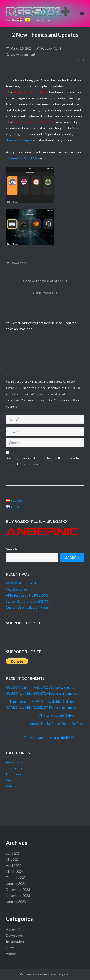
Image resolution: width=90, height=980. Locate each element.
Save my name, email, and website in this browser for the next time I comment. (43, 461)
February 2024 (17, 877)
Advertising (14, 762)
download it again (19, 140)
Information (14, 774)
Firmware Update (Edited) (57, 716)
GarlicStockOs (44, 293)
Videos (11, 786)
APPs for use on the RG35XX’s (27, 595)
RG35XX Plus (39, 974)
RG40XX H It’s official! (21, 583)
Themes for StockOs (22, 158)
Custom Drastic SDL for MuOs (27, 607)
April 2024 (14, 865)
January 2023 (16, 901)
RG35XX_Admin (51, 48)
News (10, 780)
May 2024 (13, 859)
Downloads (19, 263)
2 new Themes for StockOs (46, 281)
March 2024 (15, 871)
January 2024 (16, 883)
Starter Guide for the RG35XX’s (28, 601)
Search (11, 549)
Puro (67, 974)
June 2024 (14, 853)
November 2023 (18, 895)
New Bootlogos (17, 589)
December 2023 (18, 889)
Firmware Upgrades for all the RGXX (49, 738)
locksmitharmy (16, 702)
